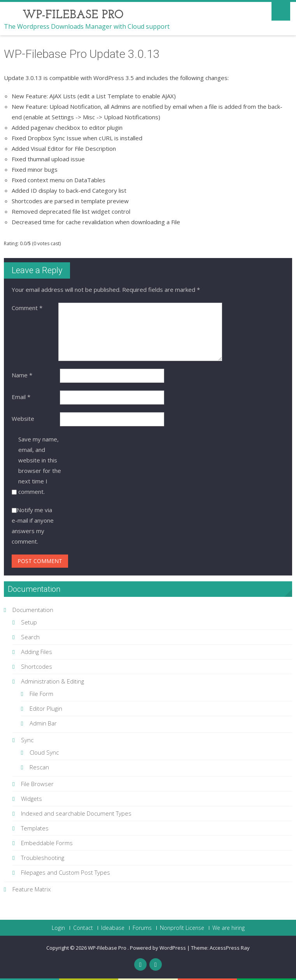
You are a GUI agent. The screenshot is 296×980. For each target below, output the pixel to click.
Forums (142, 928)
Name (22, 375)
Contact (83, 928)
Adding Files (37, 652)
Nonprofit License (182, 928)
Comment (27, 308)
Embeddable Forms (47, 843)
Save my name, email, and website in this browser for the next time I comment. (40, 465)
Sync (27, 740)
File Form (41, 694)
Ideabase (113, 928)
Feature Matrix (32, 889)
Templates (35, 828)
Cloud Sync (44, 752)
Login (58, 928)
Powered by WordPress (158, 948)
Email (21, 397)
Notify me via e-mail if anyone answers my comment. (33, 526)
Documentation (33, 610)
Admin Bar (43, 723)
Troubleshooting (43, 858)
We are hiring (229, 928)
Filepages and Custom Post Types (66, 872)
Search (30, 637)
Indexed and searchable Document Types (76, 813)
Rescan (39, 767)
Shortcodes (37, 666)
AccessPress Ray (230, 948)
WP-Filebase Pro (108, 948)
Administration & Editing (53, 681)
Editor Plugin (46, 708)
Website (23, 419)
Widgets (32, 799)
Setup (29, 622)
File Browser (37, 784)
